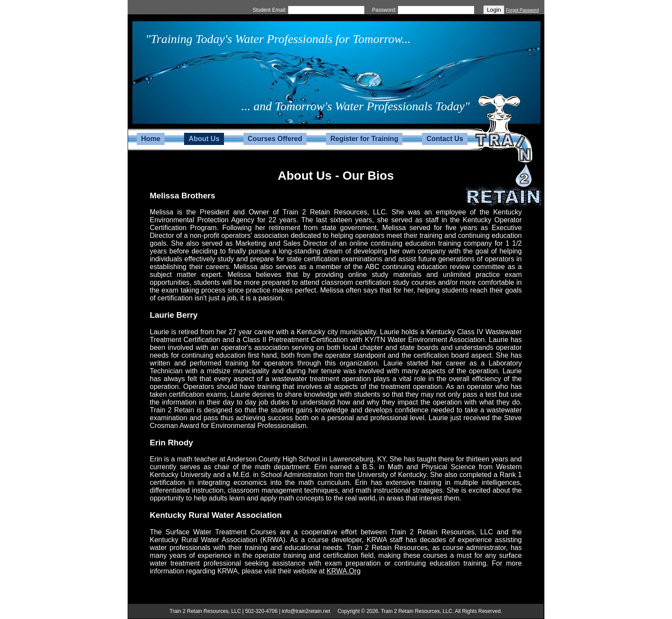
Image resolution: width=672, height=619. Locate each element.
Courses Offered (275, 139)
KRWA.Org (343, 571)
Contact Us (445, 139)
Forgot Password (522, 10)
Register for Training (364, 139)
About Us (204, 139)
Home (151, 139)
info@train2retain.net (306, 611)
